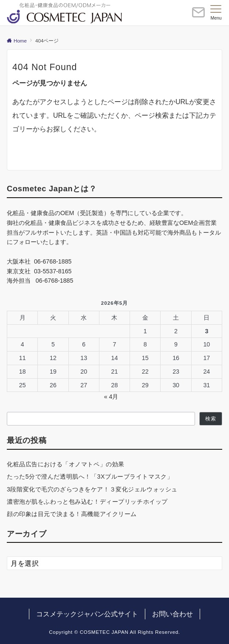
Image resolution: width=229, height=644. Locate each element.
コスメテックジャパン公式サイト (87, 614)
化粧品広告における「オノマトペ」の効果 (66, 464)
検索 (211, 418)
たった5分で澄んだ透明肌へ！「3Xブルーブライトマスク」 (90, 477)
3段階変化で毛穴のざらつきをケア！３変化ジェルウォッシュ (92, 489)
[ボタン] (198, 16)
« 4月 (111, 397)
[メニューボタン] (216, 13)
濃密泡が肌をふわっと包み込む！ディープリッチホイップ (87, 502)
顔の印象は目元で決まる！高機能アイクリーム (72, 514)
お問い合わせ (172, 614)
